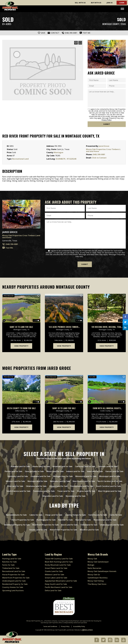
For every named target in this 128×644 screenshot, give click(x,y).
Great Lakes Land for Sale (56, 577)
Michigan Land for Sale (63, 476)
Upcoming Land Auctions (13, 590)
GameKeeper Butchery (98, 577)
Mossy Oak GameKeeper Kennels (102, 571)
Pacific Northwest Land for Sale (59, 587)
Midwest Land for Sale (55, 574)
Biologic (91, 565)
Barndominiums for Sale (16, 514)
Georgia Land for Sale (34, 471)
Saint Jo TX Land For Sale (21, 327)
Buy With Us (96, 3)
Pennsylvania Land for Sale (82, 486)
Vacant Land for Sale (38, 529)
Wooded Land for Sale (89, 529)
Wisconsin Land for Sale (53, 496)
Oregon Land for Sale (58, 486)
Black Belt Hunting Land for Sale (59, 561)
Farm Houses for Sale (98, 514)
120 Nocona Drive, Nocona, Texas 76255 (107, 327)
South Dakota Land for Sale (19, 491)
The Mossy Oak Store (97, 584)
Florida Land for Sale (14, 471)
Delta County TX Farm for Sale (21, 408)
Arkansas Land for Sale (62, 466)
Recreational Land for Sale (105, 519)
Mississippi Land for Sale (110, 476)
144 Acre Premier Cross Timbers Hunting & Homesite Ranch (64, 327)
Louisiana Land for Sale (41, 476)
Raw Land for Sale (83, 519)
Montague (59, 152)
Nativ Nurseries (94, 568)
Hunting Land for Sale (46, 519)
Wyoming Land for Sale (76, 496)
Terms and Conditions (50, 626)
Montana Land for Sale (37, 481)
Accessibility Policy (79, 626)
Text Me (8, 248)
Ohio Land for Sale (15, 486)
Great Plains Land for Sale (56, 568)
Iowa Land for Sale (95, 471)
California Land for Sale (85, 466)
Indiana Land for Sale (75, 471)
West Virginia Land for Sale (110, 491)
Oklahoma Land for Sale (36, 486)
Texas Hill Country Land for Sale (59, 558)
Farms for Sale (116, 514)
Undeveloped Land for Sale (112, 524)
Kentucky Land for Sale (18, 476)
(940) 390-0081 (99, 154)
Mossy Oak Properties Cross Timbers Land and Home (103, 150)
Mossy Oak (92, 558)
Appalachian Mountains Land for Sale (61, 581)
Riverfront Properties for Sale (46, 524)
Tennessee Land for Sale (44, 491)
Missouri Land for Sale (15, 481)
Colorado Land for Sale (108, 466)
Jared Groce (104, 146)
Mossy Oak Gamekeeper (98, 561)
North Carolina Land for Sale (110, 481)
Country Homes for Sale (75, 514)
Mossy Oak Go (94, 574)
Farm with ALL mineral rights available (107, 408)
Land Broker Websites (73, 629)
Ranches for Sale (66, 519)
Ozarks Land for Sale (54, 571)
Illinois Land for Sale (55, 471)
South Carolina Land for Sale (109, 486)
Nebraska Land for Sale (60, 481)
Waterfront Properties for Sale (63, 529)
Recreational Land (20, 159)
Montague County (111, 24)
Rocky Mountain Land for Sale (58, 565)
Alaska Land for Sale (41, 466)
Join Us (110, 3)
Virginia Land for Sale (86, 491)
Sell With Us (80, 3)
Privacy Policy (106, 120)
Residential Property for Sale (17, 524)
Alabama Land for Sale (20, 466)
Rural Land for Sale (69, 524)
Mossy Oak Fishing (96, 581)
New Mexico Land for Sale (84, 481)
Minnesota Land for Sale (86, 476)
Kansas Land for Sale (114, 471)
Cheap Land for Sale (54, 514)
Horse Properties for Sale (23, 519)
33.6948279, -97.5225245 (66, 159)
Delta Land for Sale (53, 590)
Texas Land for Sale (66, 491)
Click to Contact (99, 158)
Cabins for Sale (36, 514)
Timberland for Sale (89, 524)
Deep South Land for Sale (56, 584)
